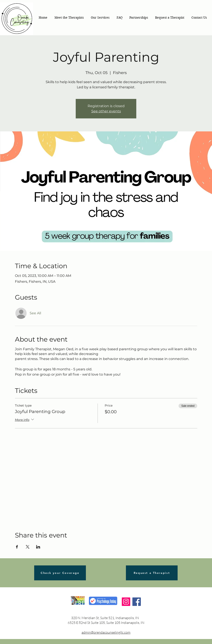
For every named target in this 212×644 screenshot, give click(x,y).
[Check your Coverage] (60, 573)
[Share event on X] (28, 547)
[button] (100, 18)
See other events (106, 111)
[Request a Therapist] (152, 573)
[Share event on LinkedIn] (38, 547)
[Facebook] (137, 602)
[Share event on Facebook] (17, 547)
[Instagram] (126, 602)
